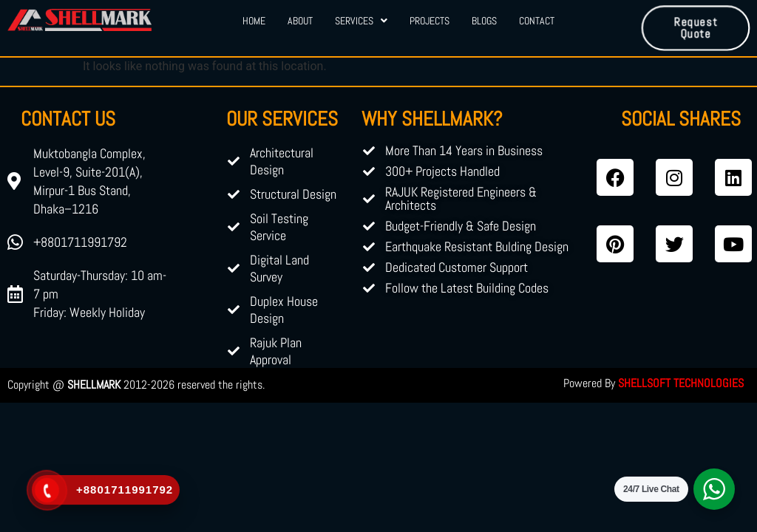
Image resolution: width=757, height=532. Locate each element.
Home (254, 21)
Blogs (484, 21)
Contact (537, 21)
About (300, 21)
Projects (430, 21)
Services (361, 21)
